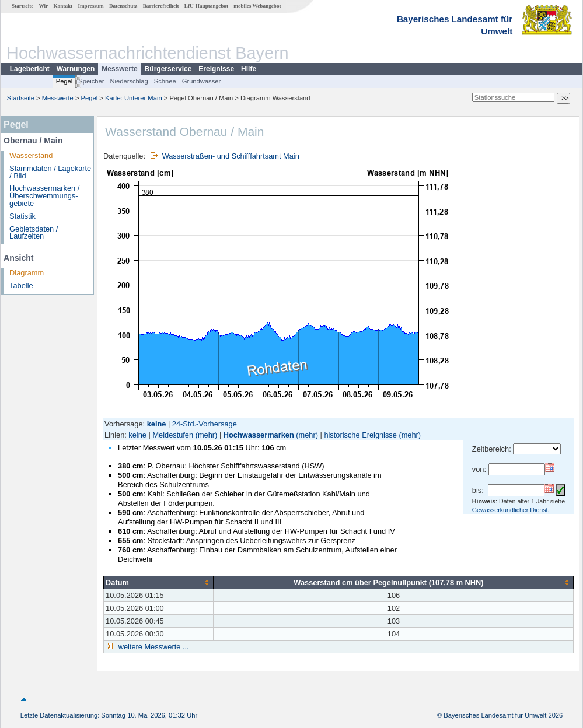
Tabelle (21, 286)
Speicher (91, 81)
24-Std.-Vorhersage (205, 424)
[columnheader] (159, 582)
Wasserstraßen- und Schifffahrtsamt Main (231, 156)
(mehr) (207, 435)
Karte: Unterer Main (134, 98)
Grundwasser (202, 81)
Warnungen (76, 69)
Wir (44, 6)
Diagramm (27, 273)
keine (137, 435)
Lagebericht (30, 69)
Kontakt (63, 6)
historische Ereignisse (360, 435)
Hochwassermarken (259, 435)
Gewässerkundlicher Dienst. (511, 510)
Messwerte (119, 69)
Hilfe (249, 69)
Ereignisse (216, 69)
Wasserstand (31, 155)
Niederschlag (129, 81)
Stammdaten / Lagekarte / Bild (50, 172)
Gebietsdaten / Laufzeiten (34, 233)
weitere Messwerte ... (152, 647)
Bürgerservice (168, 69)
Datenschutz (123, 6)
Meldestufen (173, 435)
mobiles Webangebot (257, 6)
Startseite (22, 6)
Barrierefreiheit (161, 6)
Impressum (90, 6)
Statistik (22, 216)
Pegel (64, 81)
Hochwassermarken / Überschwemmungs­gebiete (44, 196)
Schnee (165, 81)
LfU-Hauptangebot (206, 6)
